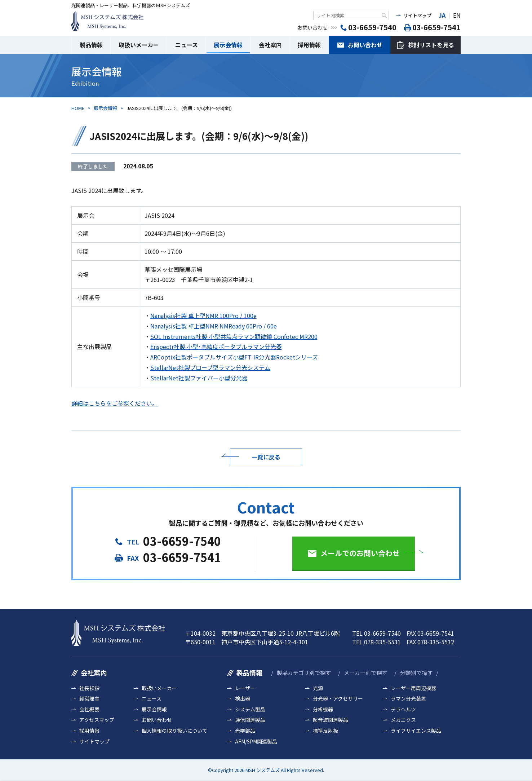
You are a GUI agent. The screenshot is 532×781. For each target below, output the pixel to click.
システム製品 (250, 709)
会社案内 (270, 45)
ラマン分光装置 (408, 699)
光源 (318, 688)
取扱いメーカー (139, 45)
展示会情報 (228, 45)
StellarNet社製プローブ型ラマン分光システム (210, 367)
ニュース (187, 45)
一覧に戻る (266, 457)
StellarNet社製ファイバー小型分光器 (199, 378)
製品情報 (91, 45)
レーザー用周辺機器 (413, 688)
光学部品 (245, 731)
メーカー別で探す (365, 673)
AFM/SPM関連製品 (256, 742)
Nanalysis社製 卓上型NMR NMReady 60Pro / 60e (214, 326)
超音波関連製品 (331, 720)
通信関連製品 (250, 720)
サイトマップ (417, 15)
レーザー (245, 688)
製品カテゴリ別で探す (304, 673)
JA (442, 15)
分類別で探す (416, 673)
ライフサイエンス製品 (416, 731)
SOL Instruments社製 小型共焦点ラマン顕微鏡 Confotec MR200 (234, 336)
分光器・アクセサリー (338, 699)
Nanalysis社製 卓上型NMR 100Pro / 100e (203, 316)
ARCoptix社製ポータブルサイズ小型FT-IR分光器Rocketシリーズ (234, 357)
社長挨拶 (89, 688)
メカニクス (403, 720)
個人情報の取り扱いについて (174, 731)
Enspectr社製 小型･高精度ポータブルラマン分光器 (216, 347)
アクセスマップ (97, 720)
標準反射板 (325, 731)
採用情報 (309, 45)
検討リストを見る (431, 45)
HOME (78, 108)
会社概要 (89, 709)
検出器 (243, 699)
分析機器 (323, 709)
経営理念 (89, 699)
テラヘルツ (403, 709)
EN (457, 15)
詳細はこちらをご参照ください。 (115, 403)
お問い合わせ (365, 45)
